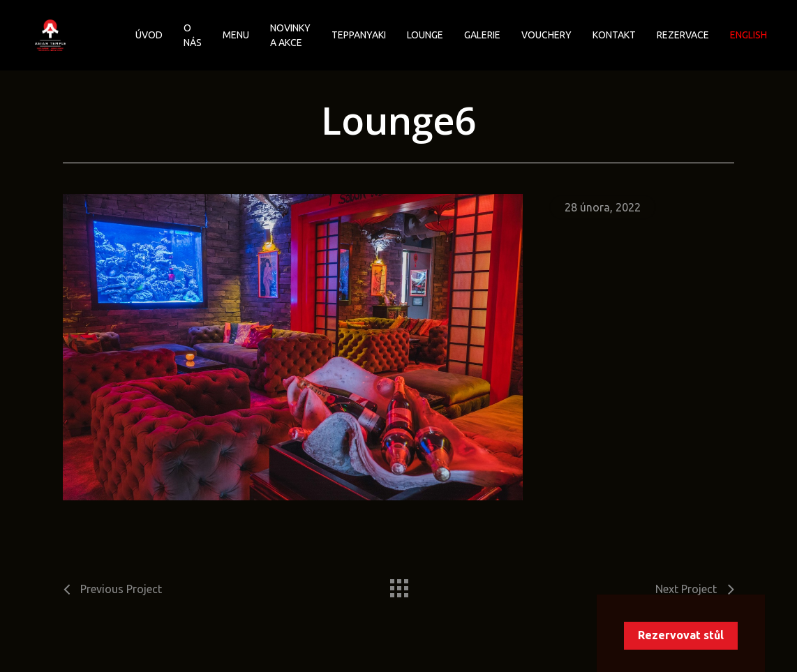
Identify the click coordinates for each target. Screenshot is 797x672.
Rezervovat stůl (681, 635)
